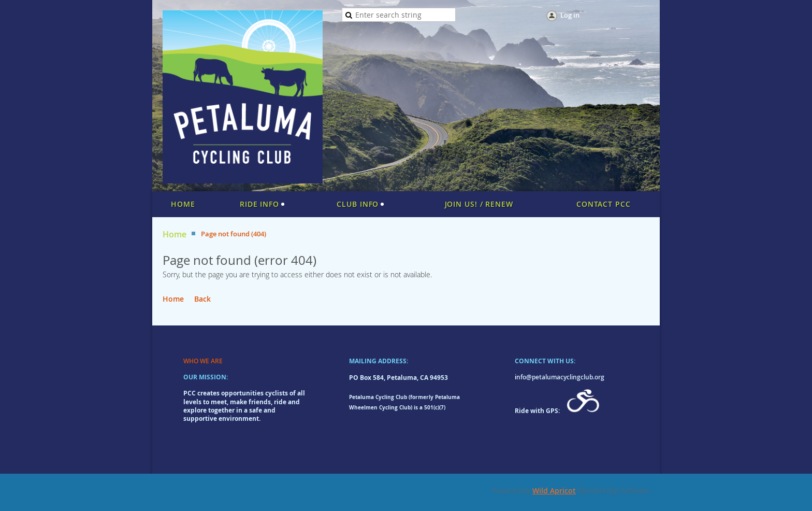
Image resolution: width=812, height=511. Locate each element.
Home (175, 235)
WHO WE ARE (203, 361)
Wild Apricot (554, 491)
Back (202, 299)
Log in (570, 15)
